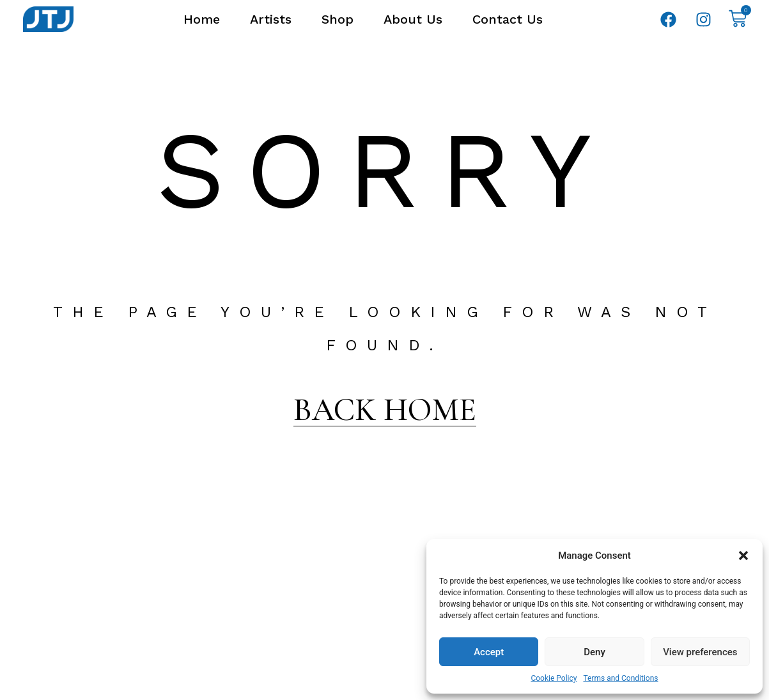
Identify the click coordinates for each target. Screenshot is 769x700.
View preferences (700, 652)
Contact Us (508, 19)
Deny (594, 652)
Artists (271, 19)
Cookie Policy (554, 678)
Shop (338, 19)
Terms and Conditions (620, 678)
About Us (413, 19)
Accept (489, 652)
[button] (743, 556)
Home (202, 19)
